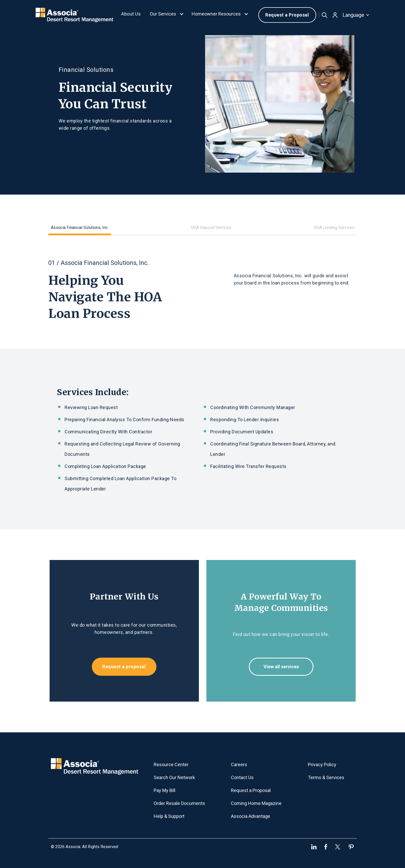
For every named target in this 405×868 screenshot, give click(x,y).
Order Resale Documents (179, 803)
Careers (239, 765)
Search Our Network (174, 777)
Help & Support (169, 816)
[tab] (80, 225)
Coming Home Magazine (256, 803)
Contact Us (242, 777)
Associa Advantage (251, 816)
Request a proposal (120, 667)
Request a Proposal (287, 15)
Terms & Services (326, 777)
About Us (131, 14)
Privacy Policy (322, 765)
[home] (74, 15)
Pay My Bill (165, 790)
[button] (167, 15)
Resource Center (171, 765)
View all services (285, 667)
